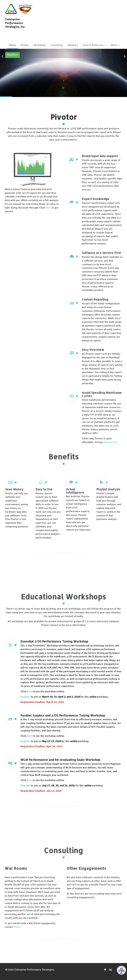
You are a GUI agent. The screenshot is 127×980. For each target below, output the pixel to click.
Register (25, 744)
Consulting (57, 45)
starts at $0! (112, 442)
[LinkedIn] (111, 970)
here (46, 208)
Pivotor (25, 45)
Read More (12, 55)
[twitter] (105, 970)
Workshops (40, 45)
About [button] (115, 45)
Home (13, 45)
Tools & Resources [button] (94, 45)
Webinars (73, 45)
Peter (15, 927)
